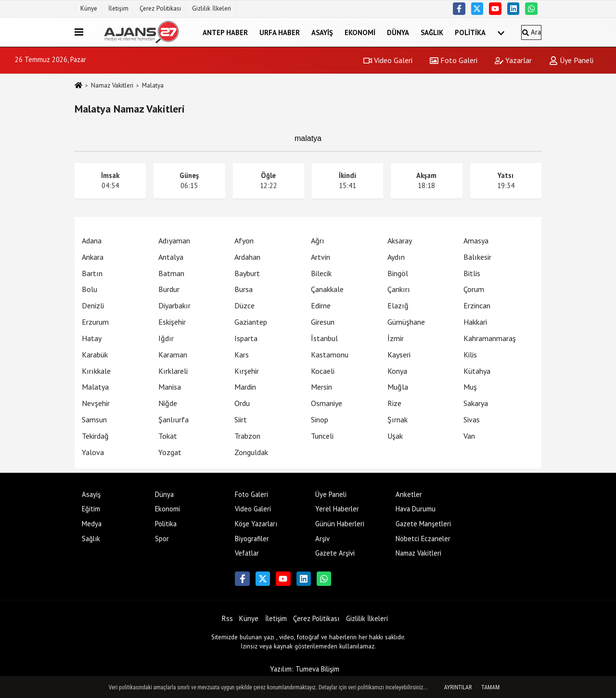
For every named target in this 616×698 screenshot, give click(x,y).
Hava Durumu (416, 509)
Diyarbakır (174, 305)
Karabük (95, 355)
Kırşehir (247, 371)
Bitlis (472, 273)
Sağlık (432, 32)
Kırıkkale (96, 371)
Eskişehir (172, 322)
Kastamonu (330, 355)
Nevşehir (96, 403)
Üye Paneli (571, 60)
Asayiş (322, 32)
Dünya (398, 32)
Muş (470, 387)
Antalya (171, 257)
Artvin (321, 257)
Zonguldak (251, 452)
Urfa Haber (280, 32)
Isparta (246, 338)
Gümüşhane (406, 322)
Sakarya (476, 403)
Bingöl (398, 273)
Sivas (472, 419)
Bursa (244, 289)
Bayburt (247, 273)
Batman (171, 273)
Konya (397, 371)
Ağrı (318, 241)
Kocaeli (323, 371)
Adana (92, 241)
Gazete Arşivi (335, 553)
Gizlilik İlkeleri (212, 8)
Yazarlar (513, 60)
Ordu (242, 403)
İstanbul (324, 338)
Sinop (320, 419)
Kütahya (477, 371)
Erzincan (477, 305)
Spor (162, 539)
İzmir (396, 338)
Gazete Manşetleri (423, 524)
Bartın (92, 273)
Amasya (476, 241)
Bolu (90, 289)
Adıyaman (174, 241)
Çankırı (399, 289)
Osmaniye (327, 403)
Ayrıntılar (458, 687)
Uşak (395, 436)
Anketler (409, 494)
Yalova (93, 452)
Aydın (396, 257)
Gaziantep (251, 322)
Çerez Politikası (160, 8)
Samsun (94, 419)
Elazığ (398, 305)
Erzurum (95, 322)
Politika (470, 32)
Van (469, 436)
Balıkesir (477, 257)
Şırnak (398, 419)
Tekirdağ (95, 436)
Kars (242, 355)
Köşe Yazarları (256, 524)
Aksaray (400, 241)
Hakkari (475, 322)
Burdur (169, 289)
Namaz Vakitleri (112, 85)
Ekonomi (360, 32)
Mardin (245, 387)
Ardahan (247, 257)
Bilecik (321, 273)
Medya (92, 524)
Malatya (95, 387)
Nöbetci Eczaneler (423, 539)
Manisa (170, 387)
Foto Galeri (454, 60)
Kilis (470, 355)
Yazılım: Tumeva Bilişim (305, 669)
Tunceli (322, 436)
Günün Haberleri (340, 524)
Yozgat (170, 452)
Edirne (321, 305)
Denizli (93, 305)
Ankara (93, 257)
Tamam (490, 687)
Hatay (92, 338)
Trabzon (247, 436)
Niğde (168, 403)
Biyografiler (252, 539)
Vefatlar (247, 553)
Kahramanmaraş (490, 338)
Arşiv (322, 539)
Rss (227, 618)
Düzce (244, 305)
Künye (89, 8)
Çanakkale (327, 289)
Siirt (241, 419)
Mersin (321, 387)
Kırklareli (173, 371)
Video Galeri (388, 60)
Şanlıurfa (173, 419)
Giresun (323, 322)
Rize (394, 403)
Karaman (173, 355)
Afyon (244, 241)
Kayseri (399, 355)
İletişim (118, 8)
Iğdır (166, 338)
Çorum (474, 289)
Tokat (168, 436)
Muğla (398, 387)
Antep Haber (225, 32)
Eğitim (91, 509)
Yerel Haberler (337, 509)
